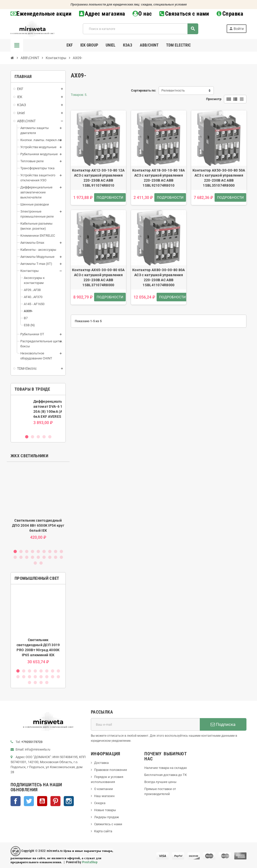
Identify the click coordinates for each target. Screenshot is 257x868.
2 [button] (33, 437)
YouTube (42, 801)
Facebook (16, 801)
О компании (104, 789)
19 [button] (35, 563)
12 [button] (27, 557)
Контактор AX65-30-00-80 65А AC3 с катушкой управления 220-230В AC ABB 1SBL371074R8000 (98, 277)
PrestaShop (90, 862)
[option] (38, 415)
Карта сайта (103, 831)
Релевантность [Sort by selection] (173, 90)
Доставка (101, 763)
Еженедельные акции (41, 14)
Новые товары (105, 810)
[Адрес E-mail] (145, 724)
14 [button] (38, 557)
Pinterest (55, 801)
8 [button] (56, 551)
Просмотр (214, 99)
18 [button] (61, 557)
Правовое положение (111, 770)
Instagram (69, 801)
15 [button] (44, 557)
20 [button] (41, 563)
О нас (142, 14)
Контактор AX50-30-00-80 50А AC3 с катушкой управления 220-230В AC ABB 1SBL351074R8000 (219, 178)
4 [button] (44, 437)
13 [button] (33, 557)
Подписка (223, 724)
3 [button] (38, 437)
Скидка (100, 803)
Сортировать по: (144, 90)
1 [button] (27, 437)
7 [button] (50, 551)
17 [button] (56, 557)
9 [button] (61, 551)
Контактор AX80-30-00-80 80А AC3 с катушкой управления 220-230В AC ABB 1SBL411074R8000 (159, 277)
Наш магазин (104, 796)
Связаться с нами (184, 14)
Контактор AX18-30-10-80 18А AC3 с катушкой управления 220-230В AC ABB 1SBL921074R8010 (159, 178)
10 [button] (15, 557)
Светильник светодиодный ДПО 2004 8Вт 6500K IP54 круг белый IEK (38, 525)
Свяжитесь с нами (108, 824)
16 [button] (50, 557)
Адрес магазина (102, 14)
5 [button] (50, 437)
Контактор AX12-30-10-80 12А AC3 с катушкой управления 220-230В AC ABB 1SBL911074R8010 (98, 178)
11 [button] (21, 557)
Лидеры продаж (107, 817)
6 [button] (44, 551)
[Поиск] (140, 29)
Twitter (29, 801)
